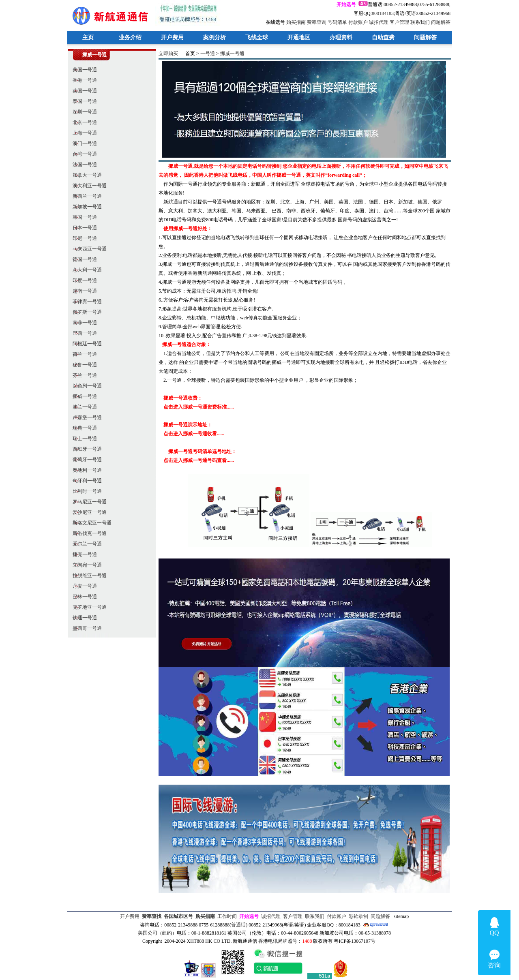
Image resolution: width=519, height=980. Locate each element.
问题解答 (441, 22)
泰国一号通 (82, 101)
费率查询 (317, 22)
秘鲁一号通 (82, 365)
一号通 (208, 53)
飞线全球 (257, 37)
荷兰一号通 (82, 354)
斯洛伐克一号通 (87, 533)
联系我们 (420, 22)
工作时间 (227, 916)
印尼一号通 (82, 238)
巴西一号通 (82, 333)
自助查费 (383, 37)
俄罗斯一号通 (85, 312)
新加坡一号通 (85, 207)
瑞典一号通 (82, 428)
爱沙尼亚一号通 (87, 512)
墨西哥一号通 (85, 628)
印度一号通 (82, 280)
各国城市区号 (178, 916)
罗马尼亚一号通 (87, 502)
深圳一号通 (82, 112)
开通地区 (299, 37)
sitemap (401, 916)
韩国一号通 (82, 217)
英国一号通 (82, 91)
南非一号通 (82, 323)
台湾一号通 (82, 154)
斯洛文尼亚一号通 (90, 523)
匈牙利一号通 (85, 481)
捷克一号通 (82, 554)
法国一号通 (82, 165)
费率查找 (152, 916)
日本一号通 (82, 228)
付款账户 (358, 22)
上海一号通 (82, 133)
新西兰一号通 (85, 196)
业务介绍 (130, 37)
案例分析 (214, 37)
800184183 (383, 13)
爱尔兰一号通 (85, 544)
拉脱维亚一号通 (87, 576)
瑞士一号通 (82, 439)
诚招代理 (379, 22)
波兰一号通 (82, 407)
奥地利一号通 (85, 470)
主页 (88, 37)
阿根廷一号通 (85, 344)
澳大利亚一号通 (87, 186)
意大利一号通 (85, 270)
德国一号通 (82, 259)
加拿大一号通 (85, 175)
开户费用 (172, 37)
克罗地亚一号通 (87, 607)
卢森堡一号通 (85, 417)
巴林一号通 (82, 597)
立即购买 (168, 53)
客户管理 (399, 22)
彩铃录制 (358, 916)
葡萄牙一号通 (85, 460)
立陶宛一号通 (85, 565)
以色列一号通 (85, 386)
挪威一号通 (82, 396)
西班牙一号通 (85, 449)
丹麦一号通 (82, 586)
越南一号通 (82, 291)
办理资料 (341, 37)
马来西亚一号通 (87, 249)
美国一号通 (82, 70)
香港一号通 (82, 80)
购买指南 (296, 22)
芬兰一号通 (82, 375)
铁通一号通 (82, 618)
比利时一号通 (85, 491)
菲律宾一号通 (85, 302)
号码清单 (337, 22)
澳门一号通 (82, 143)
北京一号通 (82, 122)
